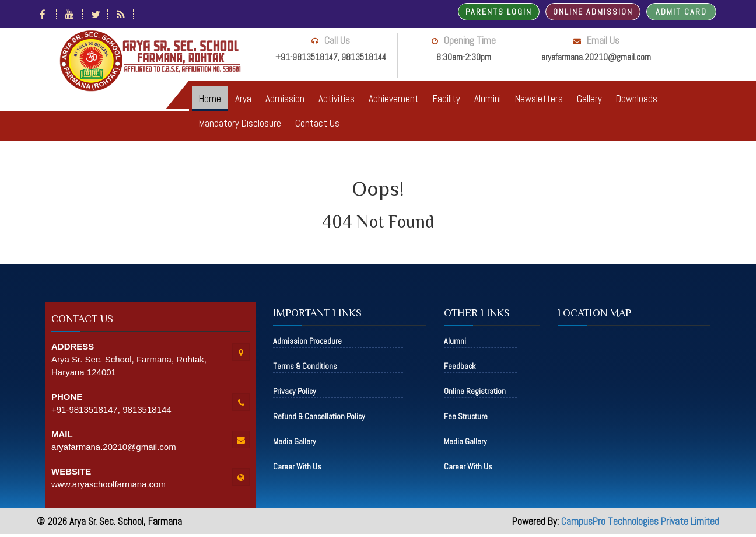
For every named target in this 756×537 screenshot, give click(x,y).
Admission (285, 99)
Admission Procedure (307, 341)
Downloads (637, 99)
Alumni (455, 341)
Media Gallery (295, 441)
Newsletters (539, 99)
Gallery (589, 99)
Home (210, 99)
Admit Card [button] (681, 12)
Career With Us (297, 466)
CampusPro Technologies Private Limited (640, 521)
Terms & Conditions (305, 366)
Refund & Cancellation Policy (319, 416)
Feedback (460, 366)
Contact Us (317, 123)
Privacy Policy (295, 391)
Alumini (488, 99)
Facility (447, 99)
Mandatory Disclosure (240, 123)
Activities (337, 99)
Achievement (394, 99)
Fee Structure (466, 416)
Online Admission (593, 12)
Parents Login (499, 12)
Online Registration (475, 391)
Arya (243, 99)
